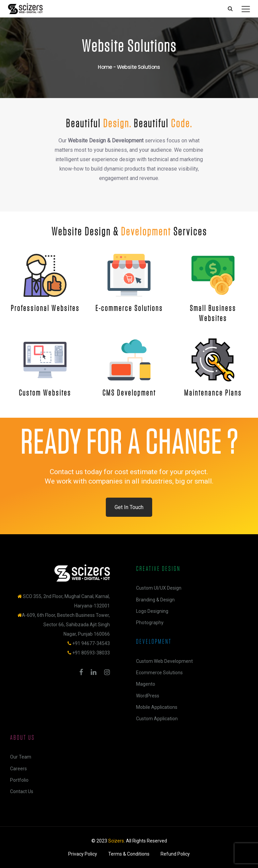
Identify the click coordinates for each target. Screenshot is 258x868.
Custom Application (157, 719)
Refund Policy (175, 854)
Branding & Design (155, 600)
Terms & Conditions (129, 854)
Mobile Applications (157, 707)
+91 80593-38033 (91, 653)
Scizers (116, 841)
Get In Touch (129, 507)
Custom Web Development (164, 661)
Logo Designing (152, 611)
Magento (146, 684)
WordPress (148, 696)
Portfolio (19, 780)
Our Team (21, 757)
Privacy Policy (83, 854)
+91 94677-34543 (91, 643)
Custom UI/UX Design (159, 588)
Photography (150, 623)
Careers (18, 769)
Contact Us (22, 791)
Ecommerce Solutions (159, 673)
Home (105, 67)
